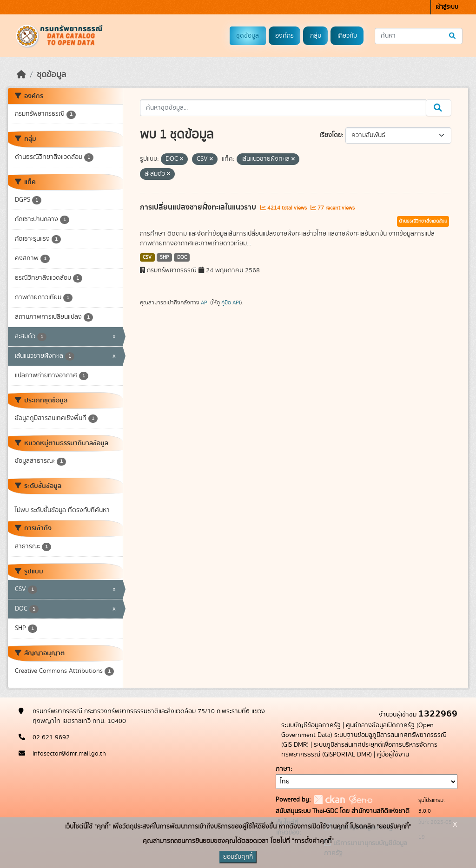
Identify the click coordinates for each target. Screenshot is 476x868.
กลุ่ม (316, 36)
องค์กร (284, 36)
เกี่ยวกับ (347, 36)
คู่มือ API (231, 302)
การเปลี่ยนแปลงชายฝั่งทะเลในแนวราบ (199, 207)
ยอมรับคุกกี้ (238, 857)
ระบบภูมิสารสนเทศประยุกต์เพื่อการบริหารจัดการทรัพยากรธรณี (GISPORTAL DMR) (359, 750)
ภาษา (283, 769)
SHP (164, 257)
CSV (147, 257)
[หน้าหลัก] (21, 75)
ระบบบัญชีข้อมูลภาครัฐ (311, 725)
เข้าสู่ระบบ (447, 7)
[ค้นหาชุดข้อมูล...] (419, 36)
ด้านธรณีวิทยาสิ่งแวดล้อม (423, 221)
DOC (182, 257)
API (205, 302)
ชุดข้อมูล (248, 36)
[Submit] (453, 36)
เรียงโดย (331, 135)
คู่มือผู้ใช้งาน (393, 755)
